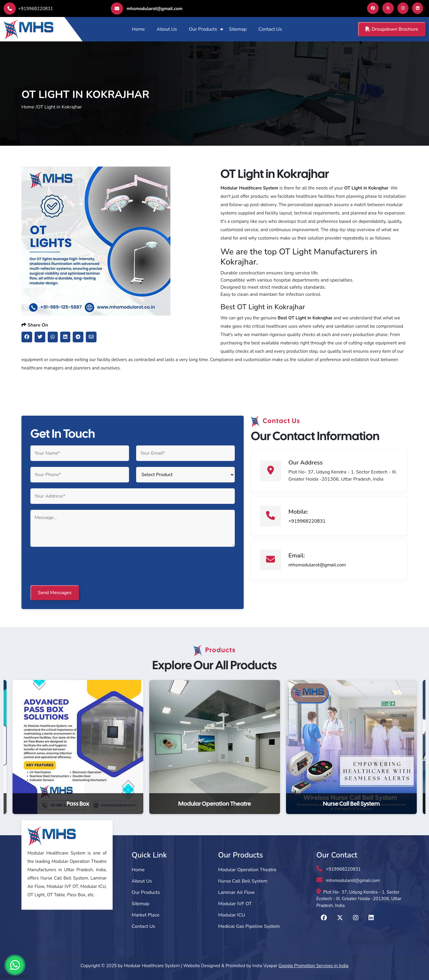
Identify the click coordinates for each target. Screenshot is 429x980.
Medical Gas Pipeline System (249, 926)
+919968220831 (28, 9)
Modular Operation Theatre (247, 870)
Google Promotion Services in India (314, 966)
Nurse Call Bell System (243, 881)
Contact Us (270, 29)
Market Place (146, 915)
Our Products (203, 29)
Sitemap (238, 29)
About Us (167, 29)
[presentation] (76, 566)
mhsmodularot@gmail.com (147, 8)
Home (138, 29)
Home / (29, 107)
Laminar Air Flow (236, 892)
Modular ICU (231, 915)
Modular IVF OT (235, 904)
